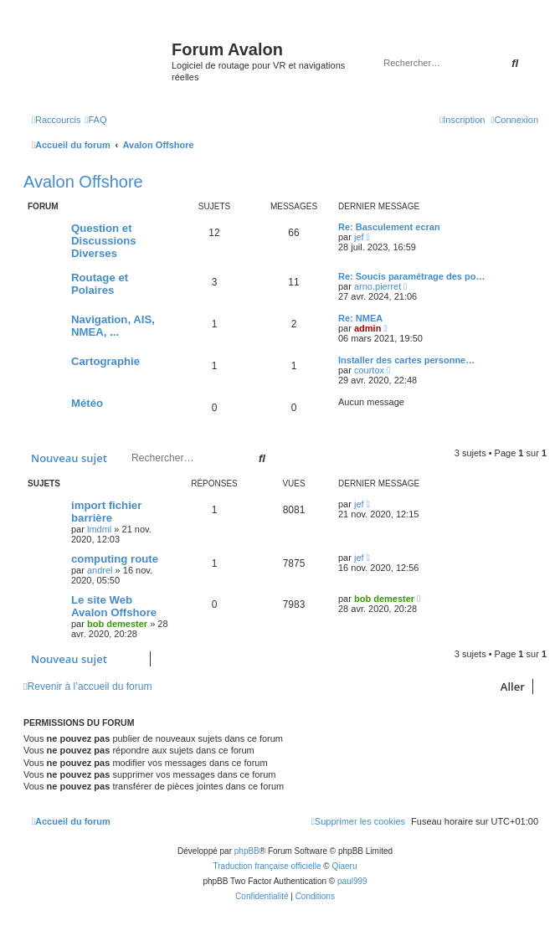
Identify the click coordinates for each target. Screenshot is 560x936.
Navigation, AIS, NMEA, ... (113, 326)
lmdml (99, 529)
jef (359, 237)
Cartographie (105, 361)
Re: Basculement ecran (389, 227)
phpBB (247, 851)
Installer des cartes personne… (406, 360)
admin (367, 328)
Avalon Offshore (83, 182)
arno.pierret (378, 286)
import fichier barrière (106, 512)
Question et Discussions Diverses (104, 241)
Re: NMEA (360, 318)
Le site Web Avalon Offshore (114, 606)
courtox (369, 370)
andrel (100, 570)
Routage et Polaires (100, 284)
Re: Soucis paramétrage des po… (411, 276)
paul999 (352, 881)
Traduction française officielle (267, 866)
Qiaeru (344, 866)
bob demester (117, 624)
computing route (115, 559)
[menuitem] (95, 120)
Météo (87, 403)
